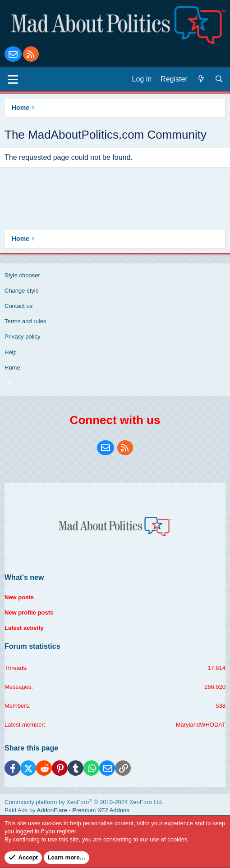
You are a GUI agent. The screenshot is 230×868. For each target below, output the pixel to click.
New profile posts (29, 613)
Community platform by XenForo (84, 802)
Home (12, 368)
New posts (19, 597)
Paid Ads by (67, 810)
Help (11, 352)
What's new (24, 577)
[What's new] (201, 79)
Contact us (18, 306)
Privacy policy (22, 337)
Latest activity (24, 628)
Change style (22, 291)
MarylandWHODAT (201, 725)
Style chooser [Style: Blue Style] (22, 275)
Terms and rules (25, 321)
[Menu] (13, 79)
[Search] (219, 79)
